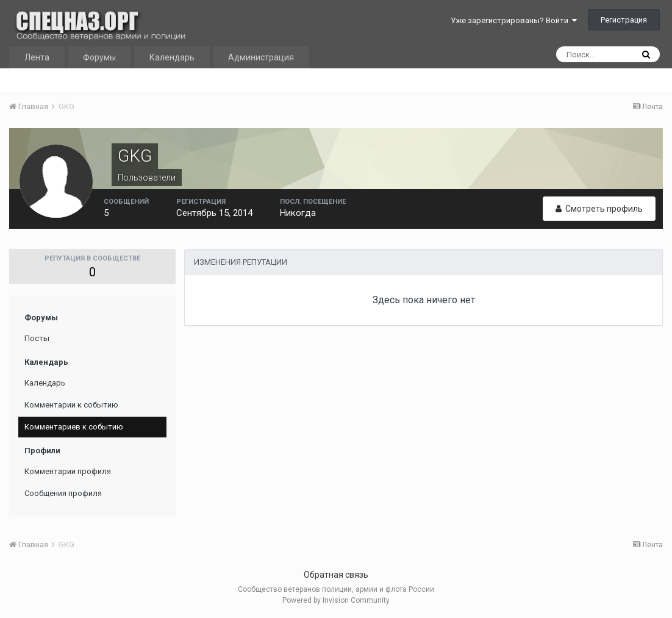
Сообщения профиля (63, 493)
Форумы (99, 57)
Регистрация (624, 20)
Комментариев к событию (74, 427)
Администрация (261, 57)
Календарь (172, 57)
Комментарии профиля (68, 471)
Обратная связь (336, 575)
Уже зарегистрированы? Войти (514, 20)
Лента (37, 57)
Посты (37, 338)
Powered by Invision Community (336, 600)
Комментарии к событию (71, 405)
